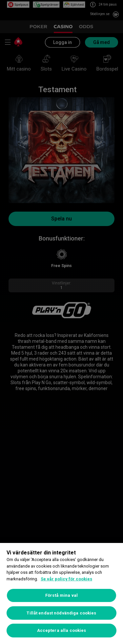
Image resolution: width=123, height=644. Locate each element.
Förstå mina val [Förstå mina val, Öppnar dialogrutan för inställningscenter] (61, 595)
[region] (61, 593)
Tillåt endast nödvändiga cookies (61, 613)
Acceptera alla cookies (62, 630)
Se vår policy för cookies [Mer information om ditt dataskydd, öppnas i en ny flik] (66, 579)
